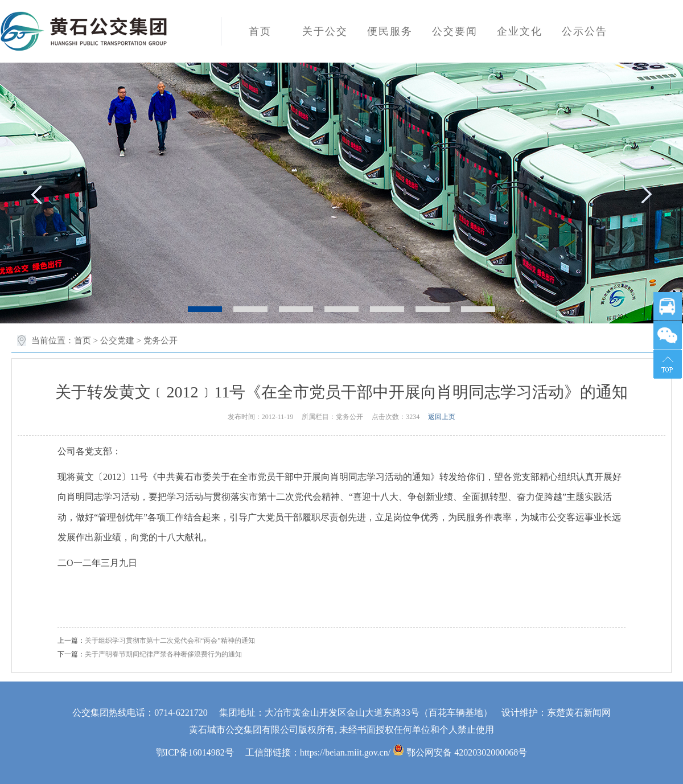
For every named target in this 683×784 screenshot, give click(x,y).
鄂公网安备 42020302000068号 (460, 752)
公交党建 (117, 340)
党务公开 (161, 340)
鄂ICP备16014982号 (195, 752)
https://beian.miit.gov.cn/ (345, 752)
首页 (83, 340)
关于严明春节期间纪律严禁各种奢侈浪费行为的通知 (163, 654)
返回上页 (442, 417)
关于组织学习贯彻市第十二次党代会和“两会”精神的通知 (170, 641)
